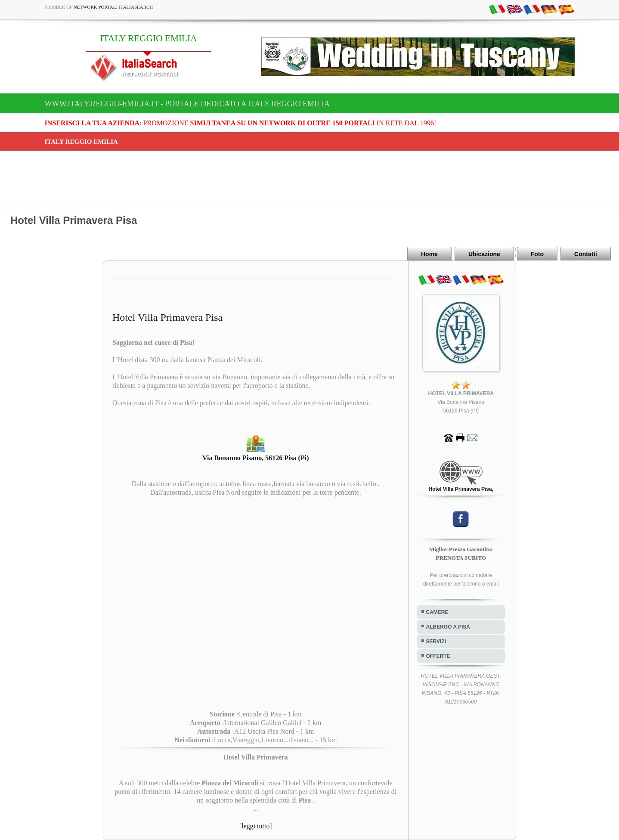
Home (429, 254)
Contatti (586, 254)
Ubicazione (484, 254)
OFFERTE (438, 656)
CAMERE (437, 612)
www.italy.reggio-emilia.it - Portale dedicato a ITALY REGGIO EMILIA (187, 104)
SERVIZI (436, 642)
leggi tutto (255, 826)
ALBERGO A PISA (448, 627)
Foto (537, 254)
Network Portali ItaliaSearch (113, 7)
